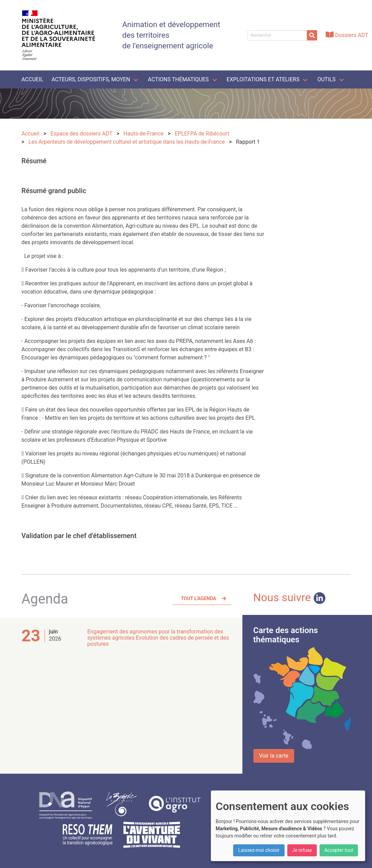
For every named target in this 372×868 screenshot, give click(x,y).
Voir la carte (274, 756)
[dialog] (288, 826)
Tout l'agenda (198, 598)
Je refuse (302, 850)
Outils (326, 79)
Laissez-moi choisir (259, 850)
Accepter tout (339, 850)
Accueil (33, 79)
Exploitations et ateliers (263, 79)
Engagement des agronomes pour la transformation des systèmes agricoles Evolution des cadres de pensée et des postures (158, 638)
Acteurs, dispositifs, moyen (91, 79)
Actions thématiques (178, 79)
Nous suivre (289, 597)
